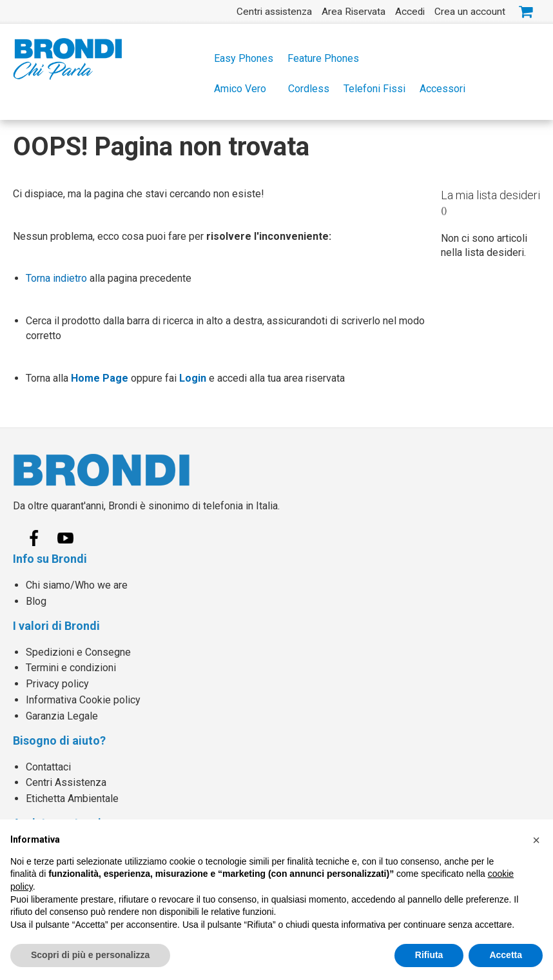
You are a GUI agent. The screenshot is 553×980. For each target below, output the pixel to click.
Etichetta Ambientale (72, 799)
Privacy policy (57, 684)
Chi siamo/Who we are (77, 585)
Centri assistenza (274, 12)
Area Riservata (354, 12)
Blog (36, 601)
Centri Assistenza (66, 782)
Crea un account (470, 12)
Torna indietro (56, 278)
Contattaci (48, 767)
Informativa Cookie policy (83, 700)
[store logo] (68, 59)
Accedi (410, 12)
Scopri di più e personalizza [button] (90, 955)
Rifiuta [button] (429, 955)
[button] (536, 840)
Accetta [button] (506, 955)
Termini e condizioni (71, 668)
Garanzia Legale (62, 716)
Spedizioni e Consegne (78, 652)
